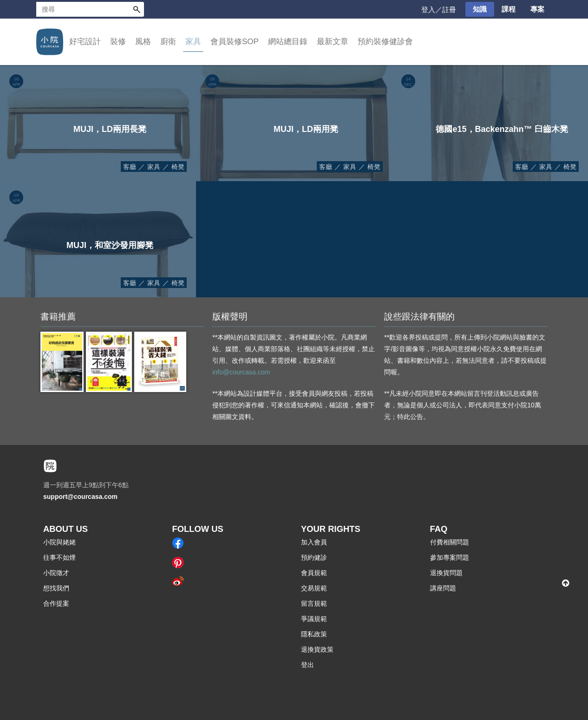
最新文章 (333, 42)
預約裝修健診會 (385, 42)
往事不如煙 (59, 557)
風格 (143, 42)
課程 (509, 9)
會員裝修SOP (235, 42)
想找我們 (56, 588)
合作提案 (56, 603)
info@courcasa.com (241, 372)
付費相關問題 (450, 542)
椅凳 (178, 167)
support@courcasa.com (80, 497)
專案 (537, 9)
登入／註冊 (439, 10)
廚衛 (168, 42)
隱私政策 (314, 634)
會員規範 (314, 573)
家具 (193, 42)
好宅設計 (85, 42)
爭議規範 (314, 619)
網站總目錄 (288, 42)
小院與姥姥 (59, 542)
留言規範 (314, 603)
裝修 (118, 42)
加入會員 (314, 542)
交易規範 (314, 588)
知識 (480, 9)
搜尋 (137, 9)
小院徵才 (56, 573)
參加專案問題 (450, 557)
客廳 (130, 167)
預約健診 (314, 557)
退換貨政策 (317, 649)
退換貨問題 (446, 573)
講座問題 (443, 588)
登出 (307, 665)
